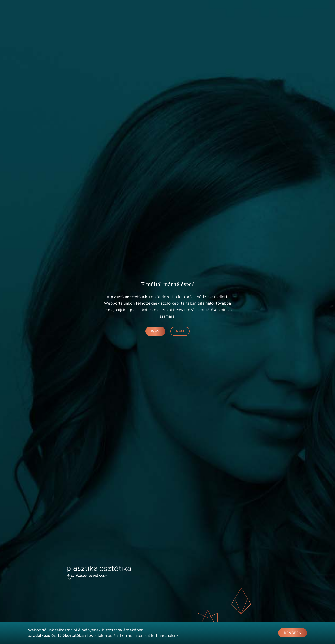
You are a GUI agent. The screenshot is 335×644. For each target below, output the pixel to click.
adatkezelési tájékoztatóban (60, 636)
